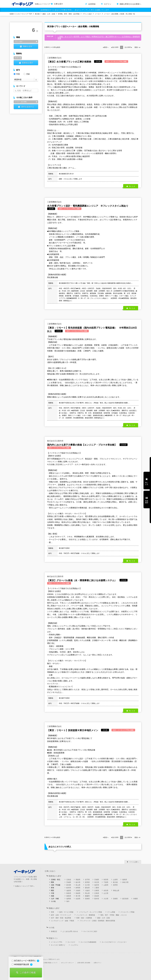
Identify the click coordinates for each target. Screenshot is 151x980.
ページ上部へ (134, 862)
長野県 (115, 885)
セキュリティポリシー (67, 963)
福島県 (125, 880)
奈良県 (106, 891)
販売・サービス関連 (66, 912)
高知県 (97, 896)
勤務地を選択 (27, 63)
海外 (68, 901)
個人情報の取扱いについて (50, 963)
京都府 (78, 891)
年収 (17, 74)
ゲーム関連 (111, 912)
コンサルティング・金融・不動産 (62, 921)
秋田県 (106, 880)
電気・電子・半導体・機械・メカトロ (114, 915)
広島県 (97, 893)
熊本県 (97, 899)
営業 (52, 912)
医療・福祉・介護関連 (84, 918)
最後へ (137, 47)
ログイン (108, 4)
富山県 (78, 885)
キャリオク (71, 942)
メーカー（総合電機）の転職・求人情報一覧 (119, 14)
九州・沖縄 (55, 899)
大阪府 (87, 891)
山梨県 (106, 885)
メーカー (98, 14)
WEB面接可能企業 (21, 964)
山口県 (106, 893)
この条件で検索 (28, 973)
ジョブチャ (74, 945)
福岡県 (69, 899)
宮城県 (97, 880)
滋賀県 (69, 891)
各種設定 (54, 931)
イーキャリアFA (56, 942)
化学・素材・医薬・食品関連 (61, 918)
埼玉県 (97, 882)
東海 (52, 888)
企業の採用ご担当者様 (84, 963)
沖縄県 (135, 899)
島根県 (78, 893)
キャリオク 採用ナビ (58, 945)
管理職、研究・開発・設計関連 (69, 14)
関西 (52, 891)
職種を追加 (27, 46)
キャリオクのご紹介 (90, 931)
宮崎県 (115, 899)
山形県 (115, 880)
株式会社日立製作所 (55, 441)
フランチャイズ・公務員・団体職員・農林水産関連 (97, 921)
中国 (52, 893)
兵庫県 (97, 891)
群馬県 (87, 882)
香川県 (78, 896)
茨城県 (69, 882)
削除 (36, 42)
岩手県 (87, 880)
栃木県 (78, 882)
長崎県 (87, 899)
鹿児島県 (125, 899)
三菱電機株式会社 (54, 58)
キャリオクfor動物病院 (88, 942)
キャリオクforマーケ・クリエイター (114, 942)
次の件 (128, 47)
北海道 (69, 880)
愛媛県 (87, 896)
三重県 (97, 888)
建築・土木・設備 (49, 14)
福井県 (97, 885)
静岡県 (78, 888)
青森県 (78, 880)
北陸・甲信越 (56, 885)
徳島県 (69, 896)
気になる (132, 186)
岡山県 (87, 893)
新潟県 (69, 885)
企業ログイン (98, 963)
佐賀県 (78, 899)
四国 (52, 896)
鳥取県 (69, 893)
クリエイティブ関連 (127, 912)
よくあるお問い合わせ (70, 931)
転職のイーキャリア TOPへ (25, 886)
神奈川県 (125, 882)
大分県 (106, 899)
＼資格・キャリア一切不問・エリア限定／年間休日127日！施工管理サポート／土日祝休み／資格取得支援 (99, 38)
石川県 (87, 885)
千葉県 (106, 882)
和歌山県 (116, 891)
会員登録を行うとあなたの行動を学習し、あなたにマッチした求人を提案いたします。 (75, 10)
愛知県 (87, 888)
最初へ (106, 47)
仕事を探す (58, 4)
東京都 (37, 14)
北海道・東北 (56, 880)
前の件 (115, 47)
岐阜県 (69, 888)
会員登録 (92, 4)
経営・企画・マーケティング (61, 915)
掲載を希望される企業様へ (130, 4)
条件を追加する (27, 107)
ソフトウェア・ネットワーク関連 (90, 912)
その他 (53, 901)
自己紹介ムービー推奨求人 (24, 961)
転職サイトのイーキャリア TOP (21, 14)
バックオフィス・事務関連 (86, 915)
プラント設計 (87, 14)
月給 (27, 74)
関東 (52, 882)
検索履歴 (147, 502)
